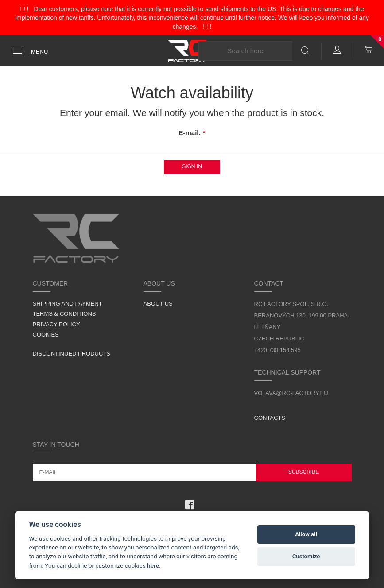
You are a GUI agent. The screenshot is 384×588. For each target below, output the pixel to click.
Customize (306, 556)
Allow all (306, 534)
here (153, 565)
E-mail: (192, 133)
